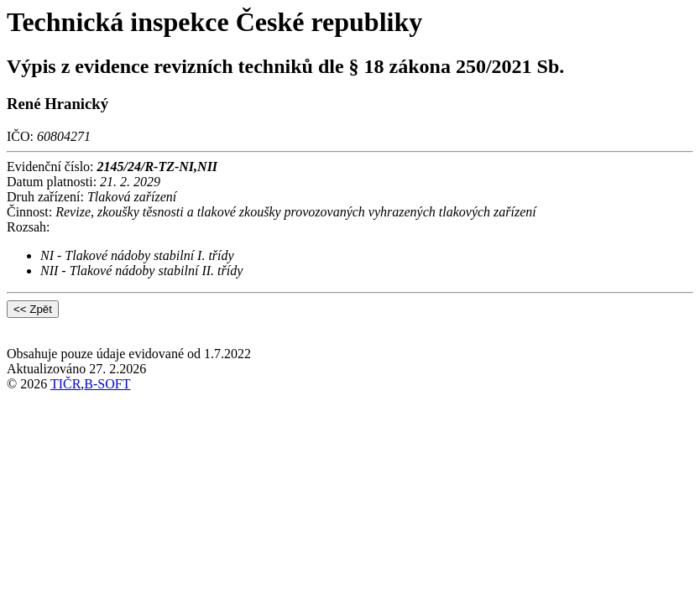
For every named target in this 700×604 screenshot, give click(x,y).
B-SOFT (107, 384)
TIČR (65, 384)
